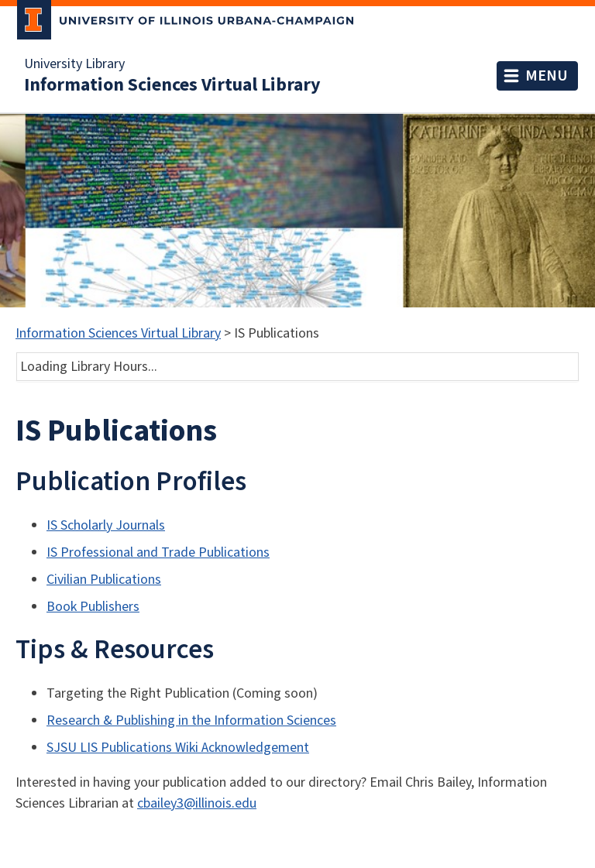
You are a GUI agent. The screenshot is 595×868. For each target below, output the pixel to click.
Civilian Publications (104, 580)
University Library (74, 64)
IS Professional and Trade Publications (158, 552)
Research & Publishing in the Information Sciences (191, 720)
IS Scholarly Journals (106, 525)
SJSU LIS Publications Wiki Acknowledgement (178, 748)
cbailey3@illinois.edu (197, 803)
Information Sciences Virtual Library (172, 85)
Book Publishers (93, 607)
